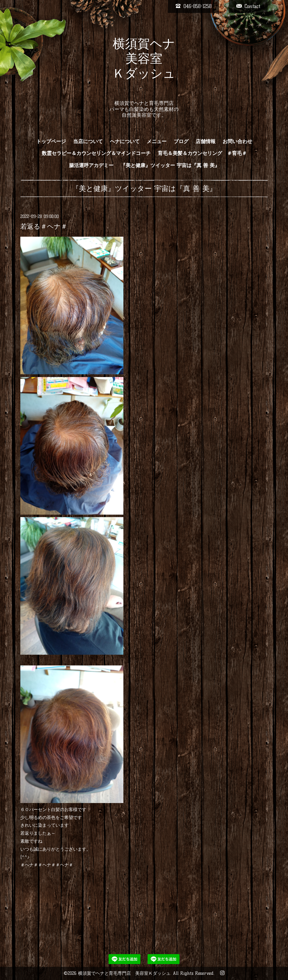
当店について (88, 141)
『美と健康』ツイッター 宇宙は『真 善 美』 (170, 165)
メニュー (157, 141)
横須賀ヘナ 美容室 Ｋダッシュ (144, 66)
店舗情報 (206, 141)
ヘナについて (125, 141)
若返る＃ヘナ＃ (44, 226)
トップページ (51, 141)
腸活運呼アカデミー (91, 165)
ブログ (181, 141)
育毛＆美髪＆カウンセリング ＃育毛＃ (202, 153)
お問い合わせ (237, 141)
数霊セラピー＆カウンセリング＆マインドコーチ (96, 153)
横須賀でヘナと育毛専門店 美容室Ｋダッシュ (124, 973)
